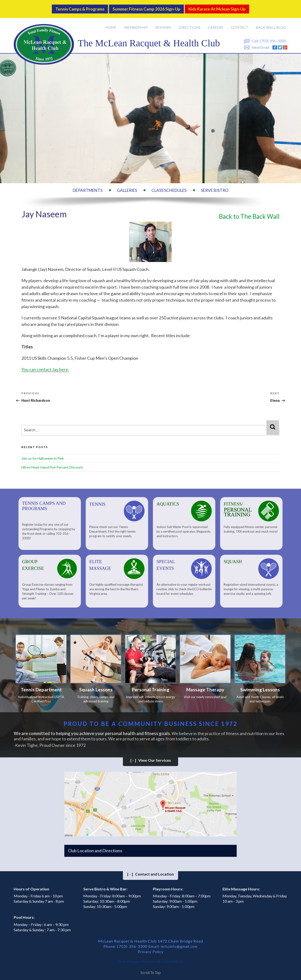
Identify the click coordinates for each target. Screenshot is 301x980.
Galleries (127, 187)
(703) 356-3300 (273, 37)
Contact (240, 24)
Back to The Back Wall (249, 213)
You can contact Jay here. (45, 366)
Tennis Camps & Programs (69, 7)
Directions (190, 24)
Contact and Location (150, 872)
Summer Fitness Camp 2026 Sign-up (145, 7)
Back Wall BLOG (271, 24)
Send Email (260, 44)
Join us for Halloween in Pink (43, 455)
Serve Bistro (215, 187)
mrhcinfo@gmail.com (179, 944)
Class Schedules (169, 187)
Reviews (164, 24)
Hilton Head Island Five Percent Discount (52, 464)
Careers (216, 24)
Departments (88, 187)
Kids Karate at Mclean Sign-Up (227, 7)
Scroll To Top (151, 970)
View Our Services (151, 758)
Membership (137, 24)
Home (112, 24)
